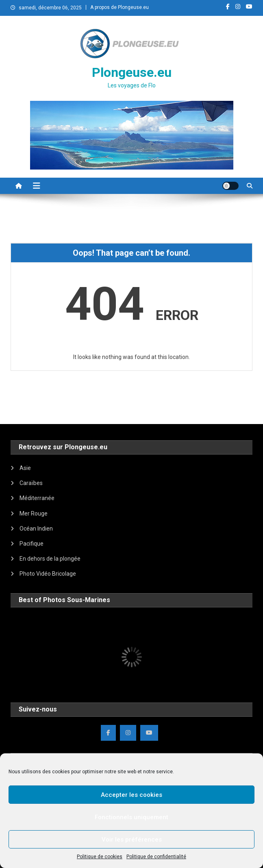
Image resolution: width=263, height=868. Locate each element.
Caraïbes (31, 483)
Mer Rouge (34, 513)
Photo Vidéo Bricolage (48, 574)
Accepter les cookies (131, 795)
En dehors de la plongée (50, 559)
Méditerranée (37, 498)
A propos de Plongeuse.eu (120, 7)
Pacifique (32, 544)
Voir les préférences (132, 840)
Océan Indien (36, 529)
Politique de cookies (100, 857)
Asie (25, 468)
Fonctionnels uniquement (131, 817)
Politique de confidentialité (156, 857)
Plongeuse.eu (132, 72)
